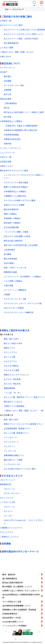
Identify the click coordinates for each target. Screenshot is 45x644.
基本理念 (7, 76)
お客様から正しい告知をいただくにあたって (21, 590)
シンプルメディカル (12, 464)
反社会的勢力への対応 (12, 618)
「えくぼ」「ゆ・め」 (13, 393)
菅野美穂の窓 (6, 484)
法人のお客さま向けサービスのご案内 (20, 469)
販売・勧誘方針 (9, 574)
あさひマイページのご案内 (11, 25)
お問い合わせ (6, 56)
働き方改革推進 (10, 259)
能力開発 (7, 254)
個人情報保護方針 (11, 43)
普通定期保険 (9, 388)
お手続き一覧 (6, 21)
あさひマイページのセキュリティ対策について (23, 34)
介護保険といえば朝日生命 (15, 196)
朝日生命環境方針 (11, 209)
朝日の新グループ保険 (13, 460)
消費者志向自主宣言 (12, 139)
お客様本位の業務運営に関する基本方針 (21, 130)
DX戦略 (7, 294)
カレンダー (8, 516)
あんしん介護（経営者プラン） (17, 433)
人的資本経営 (9, 250)
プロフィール (9, 489)
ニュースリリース (7, 153)
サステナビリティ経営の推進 (16, 182)
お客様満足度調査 (11, 135)
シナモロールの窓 (7, 502)
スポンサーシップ (7, 480)
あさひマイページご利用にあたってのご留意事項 (24, 30)
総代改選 (7, 117)
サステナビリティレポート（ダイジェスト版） (23, 303)
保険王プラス (9, 348)
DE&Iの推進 (9, 263)
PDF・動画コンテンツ (12, 319)
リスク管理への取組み (13, 281)
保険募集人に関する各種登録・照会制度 (19, 610)
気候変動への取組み (12, 218)
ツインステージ (10, 437)
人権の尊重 (8, 285)
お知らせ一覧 (6, 157)
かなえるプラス (10, 361)
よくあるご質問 (7, 47)
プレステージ (9, 446)
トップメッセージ (7, 67)
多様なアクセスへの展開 (14, 205)
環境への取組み (10, 214)
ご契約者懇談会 (10, 103)
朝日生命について (11, 63)
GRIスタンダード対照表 (14, 308)
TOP (7, 9)
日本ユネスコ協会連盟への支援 (17, 236)
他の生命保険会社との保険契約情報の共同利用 (21, 596)
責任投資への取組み (12, 223)
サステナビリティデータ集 (15, 299)
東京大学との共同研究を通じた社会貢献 (21, 245)
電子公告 (7, 94)
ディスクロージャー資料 (14, 85)
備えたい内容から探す (13, 343)
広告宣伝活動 (6, 161)
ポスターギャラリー (12, 493)
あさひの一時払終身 (12, 379)
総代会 (7, 108)
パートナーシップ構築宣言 (15, 290)
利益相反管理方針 (10, 614)
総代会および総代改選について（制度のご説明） (24, 112)
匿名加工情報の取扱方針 (13, 582)
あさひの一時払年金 (12, 384)
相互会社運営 (6, 99)
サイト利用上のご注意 (12, 602)
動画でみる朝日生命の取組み (16, 187)
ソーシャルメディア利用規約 (14, 626)
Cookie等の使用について (13, 622)
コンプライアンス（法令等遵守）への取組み (22, 277)
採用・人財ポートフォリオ (15, 268)
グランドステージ (11, 442)
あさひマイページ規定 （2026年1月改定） (22, 39)
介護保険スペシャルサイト (11, 528)
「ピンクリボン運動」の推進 (16, 232)
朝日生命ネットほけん (13, 402)
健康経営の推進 (10, 272)
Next (39, 632)
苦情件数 (7, 144)
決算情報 (7, 90)
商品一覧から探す (11, 339)
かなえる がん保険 (11, 370)
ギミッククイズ (7, 498)
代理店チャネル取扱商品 (14, 406)
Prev (6, 632)
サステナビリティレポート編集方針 (19, 312)
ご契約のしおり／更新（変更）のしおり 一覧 (23, 411)
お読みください (7, 166)
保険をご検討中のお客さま (15, 330)
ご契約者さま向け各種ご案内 (17, 16)
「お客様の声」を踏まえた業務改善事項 (21, 126)
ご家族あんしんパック (9, 537)
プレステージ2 (10, 451)
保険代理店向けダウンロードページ (20, 551)
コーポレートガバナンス (10, 148)
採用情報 (6, 544)
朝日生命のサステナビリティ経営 (14, 170)
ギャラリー (8, 511)
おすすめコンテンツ (12, 476)
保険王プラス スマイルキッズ (16, 375)
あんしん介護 (9, 357)
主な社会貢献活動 (11, 227)
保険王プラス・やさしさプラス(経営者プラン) (23, 424)
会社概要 (7, 81)
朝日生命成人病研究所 (13, 241)
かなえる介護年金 (11, 366)
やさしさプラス (10, 352)
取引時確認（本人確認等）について (17, 586)
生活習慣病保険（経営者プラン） (18, 428)
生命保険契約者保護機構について (16, 606)
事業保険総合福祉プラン (14, 455)
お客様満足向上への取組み (11, 121)
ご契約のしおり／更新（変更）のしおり (18, 52)
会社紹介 (4, 72)
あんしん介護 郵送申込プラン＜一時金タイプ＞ (24, 397)
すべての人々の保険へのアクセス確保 (20, 200)
